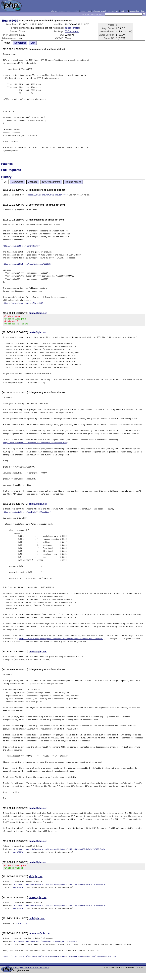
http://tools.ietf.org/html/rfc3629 (21, 246)
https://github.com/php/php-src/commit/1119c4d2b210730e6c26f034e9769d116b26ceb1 (61, 641)
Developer (20, 43)
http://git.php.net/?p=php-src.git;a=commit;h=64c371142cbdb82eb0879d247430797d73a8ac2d (60, 851)
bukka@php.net (38, 313)
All (6, 182)
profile (76, 28)
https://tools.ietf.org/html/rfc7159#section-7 (27, 514)
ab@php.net (36, 879)
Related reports (73, 182)
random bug (135, 11)
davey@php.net (38, 900)
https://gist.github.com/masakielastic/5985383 (27, 264)
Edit (33, 43)
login (143, 11)
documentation (73, 11)
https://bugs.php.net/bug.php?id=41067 (48, 195)
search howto (113, 11)
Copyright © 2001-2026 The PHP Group (31, 971)
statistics (124, 11)
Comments (17, 182)
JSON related (72, 31)
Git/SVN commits (51, 182)
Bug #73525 (21, 926)
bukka (68, 28)
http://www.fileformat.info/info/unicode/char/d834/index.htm (35, 445)
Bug (5, 21)
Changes (33, 182)
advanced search (99, 11)
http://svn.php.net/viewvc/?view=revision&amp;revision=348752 (46, 944)
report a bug (86, 11)
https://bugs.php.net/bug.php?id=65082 (23, 303)
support (62, 11)
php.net (54, 11)
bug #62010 (18, 854)
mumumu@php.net (40, 936)
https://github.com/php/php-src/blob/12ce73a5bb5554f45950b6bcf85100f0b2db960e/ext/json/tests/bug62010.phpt (60, 959)
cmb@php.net (37, 921)
